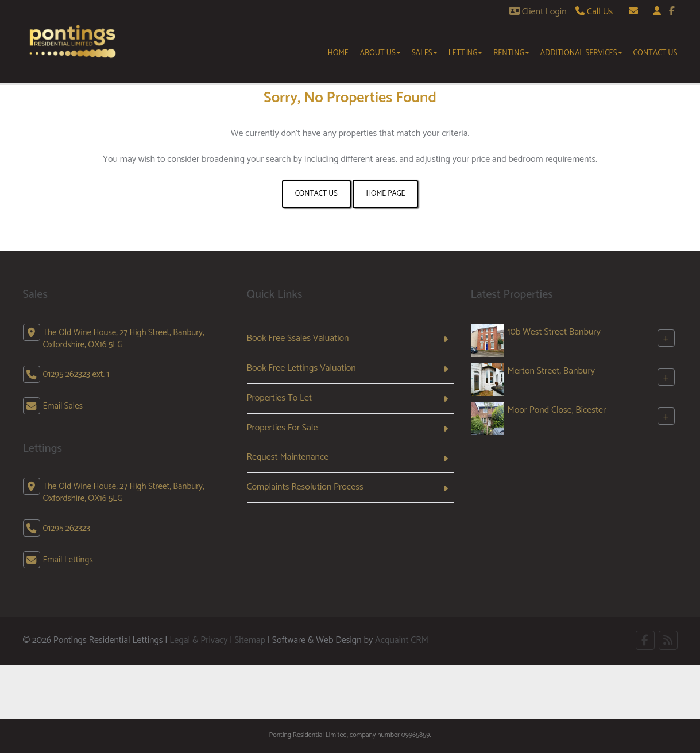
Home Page (385, 194)
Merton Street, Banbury (551, 371)
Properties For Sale (283, 428)
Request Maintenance (288, 457)
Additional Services (581, 53)
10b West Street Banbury (554, 332)
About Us (380, 53)
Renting (511, 53)
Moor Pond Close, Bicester (557, 410)
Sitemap (250, 640)
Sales (424, 53)
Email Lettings (68, 560)
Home (338, 53)
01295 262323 (67, 528)
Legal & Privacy (198, 640)
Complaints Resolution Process (305, 487)
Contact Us (655, 53)
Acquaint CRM (402, 640)
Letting (465, 53)
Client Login (538, 12)
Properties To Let (280, 398)
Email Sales (63, 406)
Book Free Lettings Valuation (301, 368)
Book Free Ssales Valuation (298, 338)
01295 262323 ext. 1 (76, 374)
